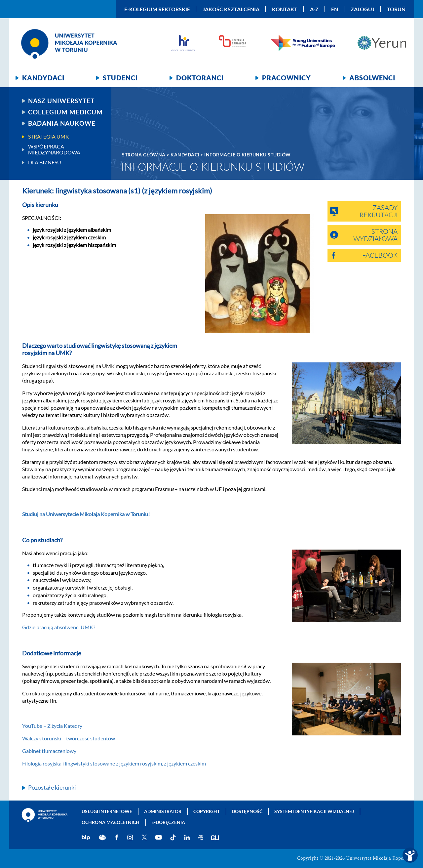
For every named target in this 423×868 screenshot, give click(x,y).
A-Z (314, 9)
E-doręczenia (168, 822)
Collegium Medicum (65, 112)
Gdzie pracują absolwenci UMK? (59, 627)
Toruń (396, 9)
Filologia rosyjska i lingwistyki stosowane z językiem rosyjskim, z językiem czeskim (114, 763)
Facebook (380, 256)
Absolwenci (372, 78)
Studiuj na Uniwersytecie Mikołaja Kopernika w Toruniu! (86, 514)
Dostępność (247, 811)
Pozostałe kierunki (52, 787)
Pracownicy (287, 78)
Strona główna (144, 155)
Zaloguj (363, 9)
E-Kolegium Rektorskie (157, 9)
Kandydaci (43, 78)
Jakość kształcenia (231, 9)
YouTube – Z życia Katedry (52, 726)
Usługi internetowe (107, 811)
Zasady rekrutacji (379, 212)
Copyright (207, 811)
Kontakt (285, 9)
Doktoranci (200, 78)
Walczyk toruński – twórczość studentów (69, 738)
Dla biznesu (45, 162)
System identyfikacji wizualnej (314, 811)
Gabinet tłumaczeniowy (49, 751)
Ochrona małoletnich (111, 822)
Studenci (120, 78)
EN (335, 9)
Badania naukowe (62, 123)
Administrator (163, 811)
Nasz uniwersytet (61, 101)
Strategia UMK (49, 137)
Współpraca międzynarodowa (54, 149)
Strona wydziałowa (375, 235)
